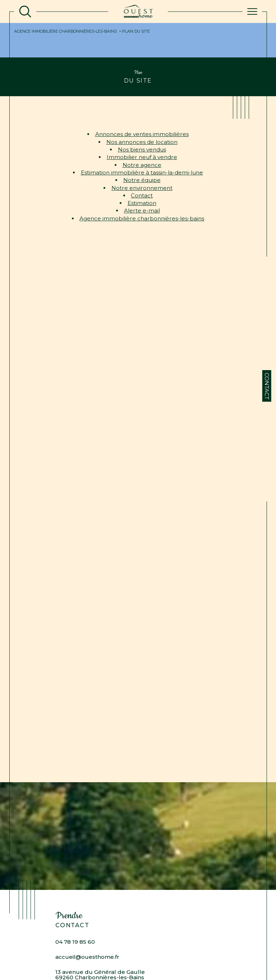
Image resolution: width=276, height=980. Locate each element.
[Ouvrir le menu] (252, 11)
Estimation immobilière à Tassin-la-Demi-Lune (142, 172)
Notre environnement (142, 188)
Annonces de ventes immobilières (142, 134)
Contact (267, 386)
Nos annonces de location (142, 142)
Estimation (142, 203)
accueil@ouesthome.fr (87, 957)
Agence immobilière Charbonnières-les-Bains (65, 31)
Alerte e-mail (142, 211)
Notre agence (142, 165)
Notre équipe (142, 180)
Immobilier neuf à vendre (142, 157)
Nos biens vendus (142, 150)
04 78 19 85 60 (75, 942)
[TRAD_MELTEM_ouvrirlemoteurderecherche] (25, 11)
